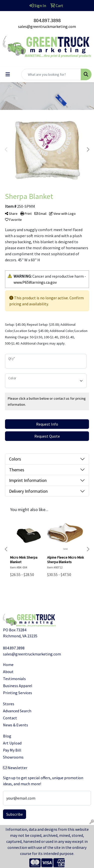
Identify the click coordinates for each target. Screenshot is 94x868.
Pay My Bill (12, 750)
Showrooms (13, 757)
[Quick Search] (51, 74)
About (8, 672)
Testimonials (14, 679)
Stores (9, 704)
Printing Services (18, 693)
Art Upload (12, 743)
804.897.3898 (47, 20)
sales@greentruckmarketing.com (47, 26)
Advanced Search (17, 711)
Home (8, 665)
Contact (10, 718)
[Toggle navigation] (8, 74)
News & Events (16, 725)
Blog (7, 736)
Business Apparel (18, 686)
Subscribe (15, 814)
